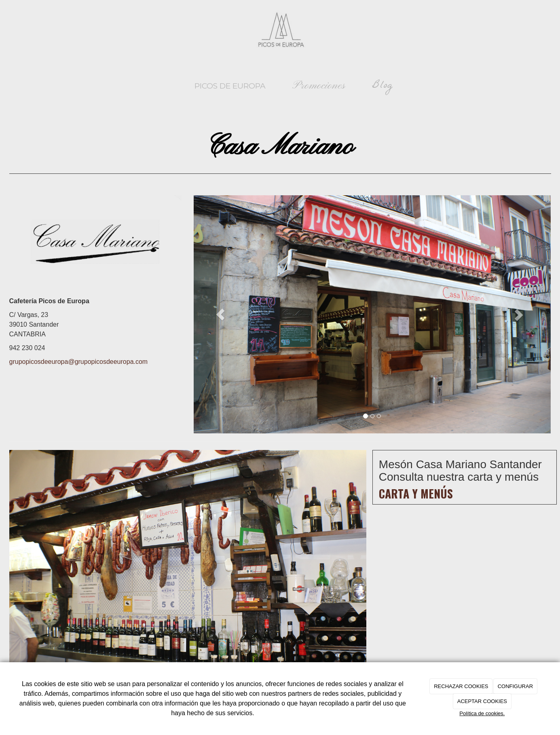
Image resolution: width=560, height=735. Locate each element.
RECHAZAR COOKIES (461, 686)
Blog (382, 86)
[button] (220, 314)
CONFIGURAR (515, 686)
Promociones (319, 86)
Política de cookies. (482, 713)
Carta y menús (416, 493)
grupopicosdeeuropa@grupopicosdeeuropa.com (79, 362)
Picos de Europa (230, 86)
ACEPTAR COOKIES (482, 701)
